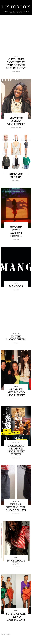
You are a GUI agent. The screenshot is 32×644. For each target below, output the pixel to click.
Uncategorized (16, 171)
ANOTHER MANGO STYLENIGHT (16, 121)
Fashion (16, 557)
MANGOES (16, 286)
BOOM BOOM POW (16, 562)
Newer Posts (6, 634)
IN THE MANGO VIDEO (16, 338)
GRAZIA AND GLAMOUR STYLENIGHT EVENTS (16, 450)
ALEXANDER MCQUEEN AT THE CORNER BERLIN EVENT (16, 64)
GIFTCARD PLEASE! (16, 176)
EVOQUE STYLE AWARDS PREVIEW (16, 232)
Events (16, 56)
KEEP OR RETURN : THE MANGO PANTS (16, 508)
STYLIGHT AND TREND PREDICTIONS (16, 617)
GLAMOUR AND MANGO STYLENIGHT (16, 393)
